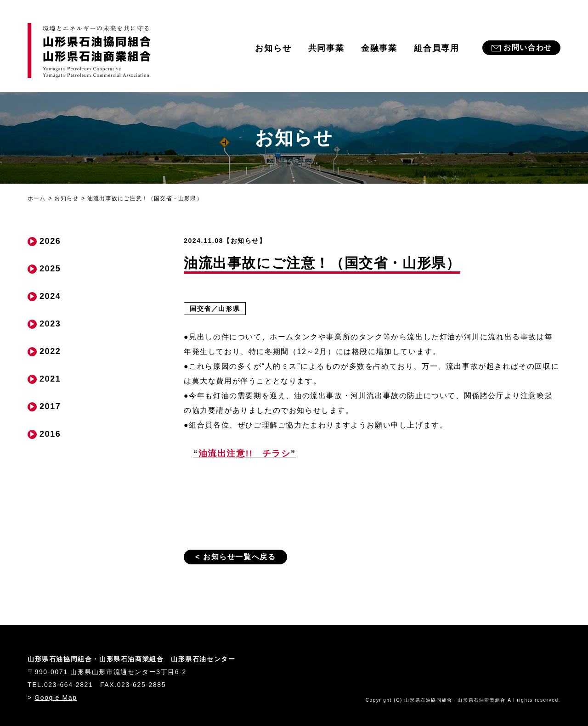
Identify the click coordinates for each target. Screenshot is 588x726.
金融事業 (379, 48)
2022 (50, 351)
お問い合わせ (528, 48)
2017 (50, 406)
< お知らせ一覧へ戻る (235, 557)
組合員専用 (437, 48)
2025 (50, 269)
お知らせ (273, 48)
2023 (50, 324)
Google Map (56, 698)
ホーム (37, 198)
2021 (50, 379)
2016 (50, 434)
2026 (50, 241)
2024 (50, 296)
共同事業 (326, 48)
